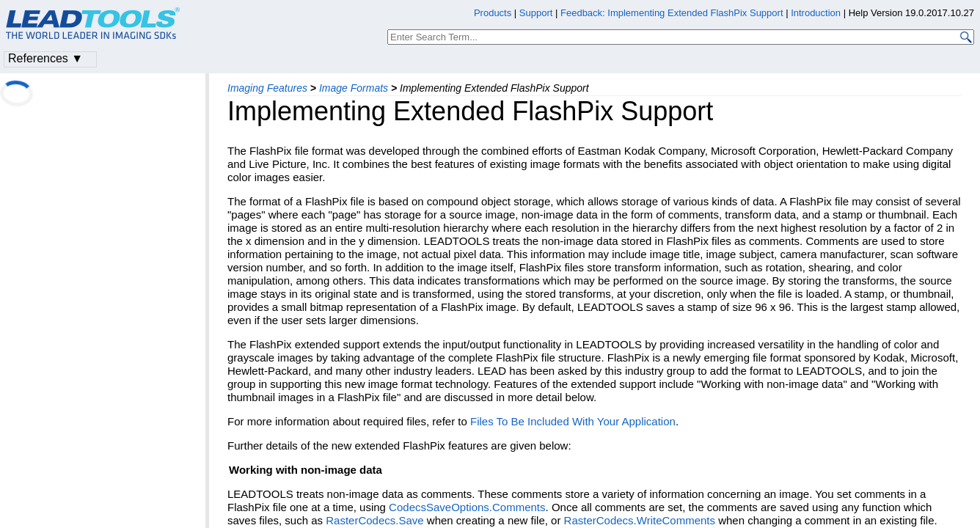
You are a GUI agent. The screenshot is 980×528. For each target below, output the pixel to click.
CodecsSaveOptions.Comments (467, 507)
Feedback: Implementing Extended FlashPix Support (672, 13)
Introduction (816, 13)
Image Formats (354, 88)
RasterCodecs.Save (374, 520)
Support (536, 13)
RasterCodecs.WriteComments (640, 520)
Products (493, 13)
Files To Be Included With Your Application (573, 421)
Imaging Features (267, 88)
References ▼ (45, 58)
